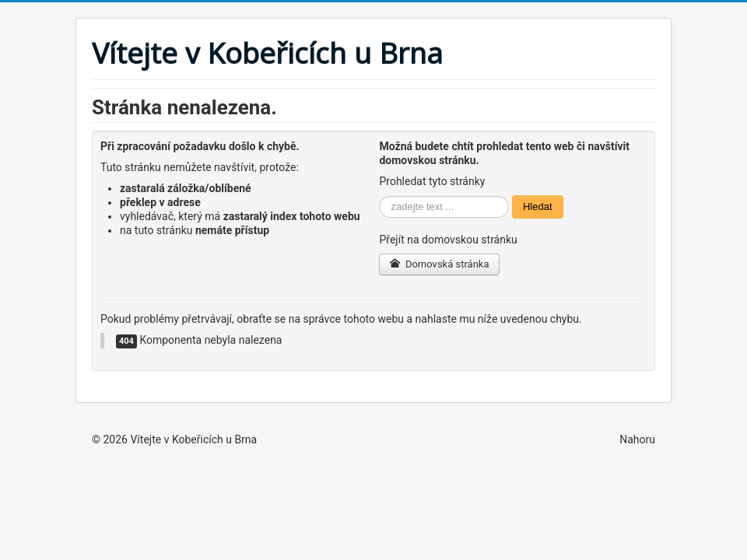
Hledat (538, 206)
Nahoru (637, 439)
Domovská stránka (439, 264)
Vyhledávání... (379, 196)
